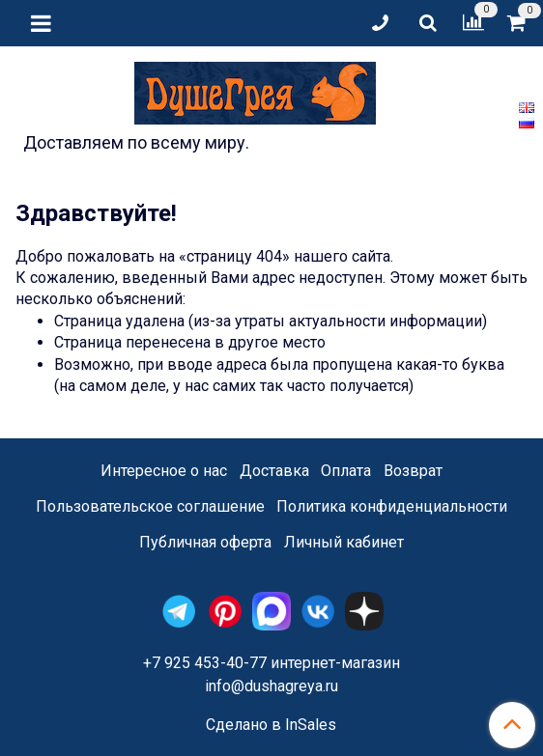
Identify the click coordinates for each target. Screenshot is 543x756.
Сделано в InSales (271, 725)
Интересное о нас (164, 471)
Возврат (413, 471)
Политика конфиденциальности (392, 506)
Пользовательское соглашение (150, 506)
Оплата (346, 471)
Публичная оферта (205, 542)
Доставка (274, 471)
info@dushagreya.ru (271, 686)
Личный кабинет (344, 542)
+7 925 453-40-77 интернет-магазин (271, 663)
